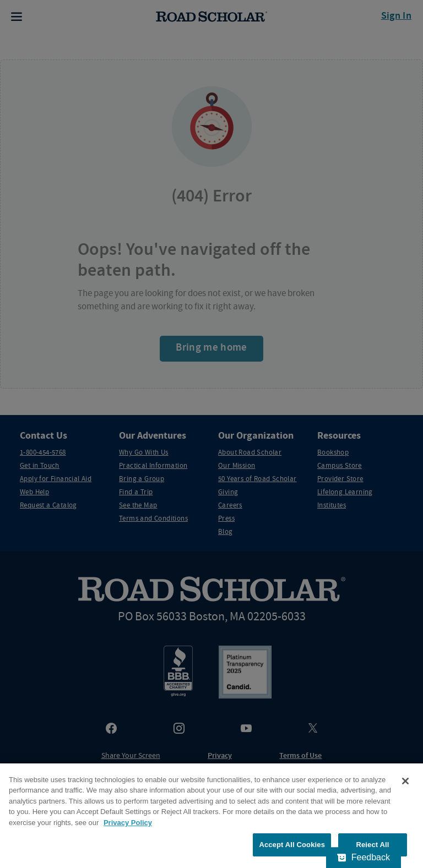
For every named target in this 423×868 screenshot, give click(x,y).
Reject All (372, 845)
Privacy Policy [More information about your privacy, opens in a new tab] (128, 823)
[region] (211, 816)
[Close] (405, 781)
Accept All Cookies (292, 845)
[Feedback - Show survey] (364, 858)
